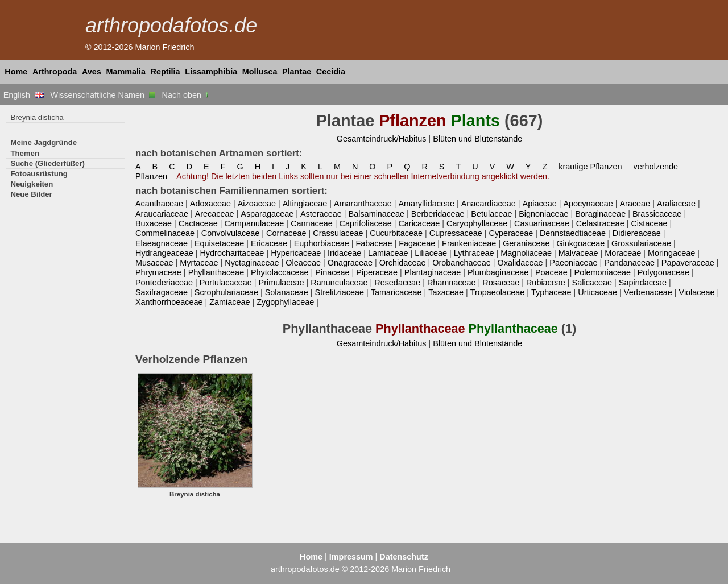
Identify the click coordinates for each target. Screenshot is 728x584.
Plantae (297, 72)
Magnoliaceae (526, 253)
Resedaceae (397, 283)
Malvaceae (578, 253)
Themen (25, 153)
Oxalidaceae (520, 263)
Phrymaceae (158, 272)
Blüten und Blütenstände (477, 139)
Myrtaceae (199, 263)
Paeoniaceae (573, 263)
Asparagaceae (267, 214)
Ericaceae (269, 243)
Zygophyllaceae (285, 302)
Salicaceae (592, 283)
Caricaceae (419, 223)
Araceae (635, 204)
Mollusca (260, 72)
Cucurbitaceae (396, 233)
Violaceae (697, 292)
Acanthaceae (159, 204)
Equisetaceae (219, 243)
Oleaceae (303, 263)
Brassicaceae (657, 214)
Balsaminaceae (377, 214)
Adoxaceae (210, 204)
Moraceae (623, 253)
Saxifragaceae (162, 292)
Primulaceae (282, 283)
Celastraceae (600, 223)
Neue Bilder (31, 194)
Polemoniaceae (603, 272)
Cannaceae (312, 223)
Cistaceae (649, 223)
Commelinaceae (165, 233)
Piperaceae (377, 272)
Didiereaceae (637, 233)
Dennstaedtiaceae (573, 233)
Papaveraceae (688, 263)
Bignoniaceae (543, 214)
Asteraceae (321, 214)
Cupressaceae (456, 233)
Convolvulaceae (231, 233)
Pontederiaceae (164, 283)
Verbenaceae (648, 292)
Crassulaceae (338, 233)
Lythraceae (474, 253)
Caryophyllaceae (477, 223)
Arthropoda (55, 72)
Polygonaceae (663, 272)
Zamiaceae (229, 302)
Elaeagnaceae (162, 243)
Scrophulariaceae (226, 292)
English (24, 95)
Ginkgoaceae (580, 243)
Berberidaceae (438, 214)
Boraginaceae (600, 214)
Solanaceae (287, 292)
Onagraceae (350, 263)
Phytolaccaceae (280, 272)
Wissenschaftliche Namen (103, 95)
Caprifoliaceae (366, 223)
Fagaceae (417, 243)
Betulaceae (491, 214)
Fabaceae (374, 243)
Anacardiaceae (489, 204)
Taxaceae (446, 292)
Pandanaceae (629, 263)
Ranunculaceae (339, 283)
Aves (92, 72)
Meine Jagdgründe (44, 142)
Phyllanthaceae (216, 272)
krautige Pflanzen (590, 167)
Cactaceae (198, 223)
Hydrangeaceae (164, 253)
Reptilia (166, 72)
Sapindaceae (643, 283)
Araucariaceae (162, 214)
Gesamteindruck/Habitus (382, 139)
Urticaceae (597, 292)
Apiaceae (540, 204)
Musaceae (154, 263)
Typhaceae (551, 292)
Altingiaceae (305, 204)
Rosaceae (501, 283)
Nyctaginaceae (252, 263)
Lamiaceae (388, 253)
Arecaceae (215, 214)
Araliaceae (676, 204)
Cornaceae (286, 233)
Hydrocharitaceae (232, 253)
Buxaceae (154, 223)
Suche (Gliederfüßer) (47, 163)
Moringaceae (671, 253)
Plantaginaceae (433, 272)
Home (16, 72)
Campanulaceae (254, 223)
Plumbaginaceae (498, 272)
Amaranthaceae (363, 204)
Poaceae (551, 272)
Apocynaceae (588, 204)
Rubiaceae (546, 283)
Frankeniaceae (469, 243)
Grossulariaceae (641, 243)
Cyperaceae (511, 233)
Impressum (351, 557)
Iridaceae (344, 253)
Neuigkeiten (32, 184)
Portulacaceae (226, 283)
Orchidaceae (403, 263)
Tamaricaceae (396, 292)
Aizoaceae (257, 204)
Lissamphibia (211, 72)
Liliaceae (431, 253)
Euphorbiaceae (322, 243)
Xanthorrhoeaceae (169, 302)
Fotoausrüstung (39, 174)
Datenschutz (404, 557)
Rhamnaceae (452, 283)
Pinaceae (332, 272)
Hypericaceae (296, 253)
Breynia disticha (37, 117)
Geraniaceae (526, 243)
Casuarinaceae (542, 223)
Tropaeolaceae (498, 292)
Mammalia (126, 72)
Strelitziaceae (340, 292)
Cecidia (331, 72)
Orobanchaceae (462, 263)
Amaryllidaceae (426, 204)
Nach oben (186, 95)
